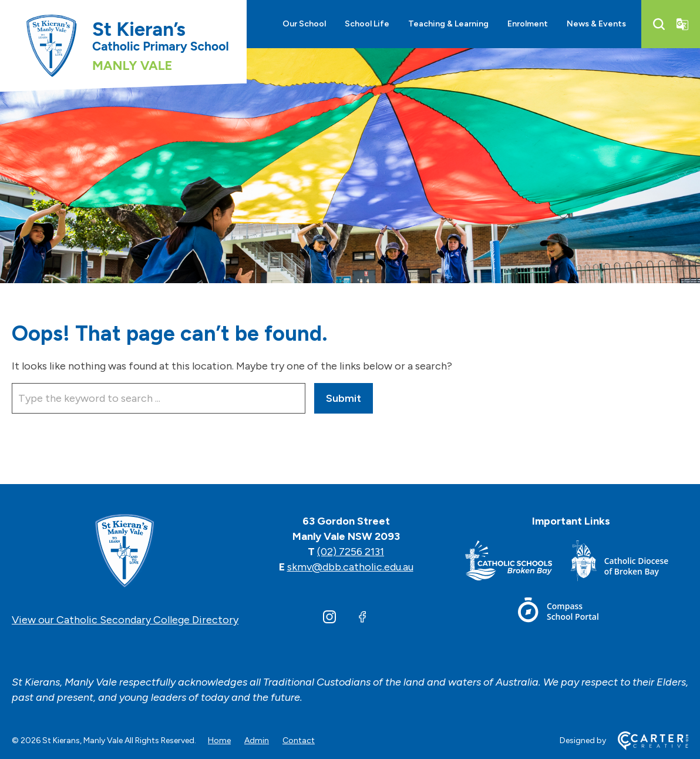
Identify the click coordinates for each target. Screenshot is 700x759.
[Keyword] (159, 398)
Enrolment (528, 24)
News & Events (596, 24)
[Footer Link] (518, 563)
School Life (367, 24)
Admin (257, 740)
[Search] (659, 24)
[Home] (125, 552)
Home (219, 740)
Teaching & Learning (448, 24)
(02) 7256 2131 (351, 552)
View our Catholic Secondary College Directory (125, 620)
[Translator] (682, 24)
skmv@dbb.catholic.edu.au (350, 567)
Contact (299, 740)
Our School (304, 24)
